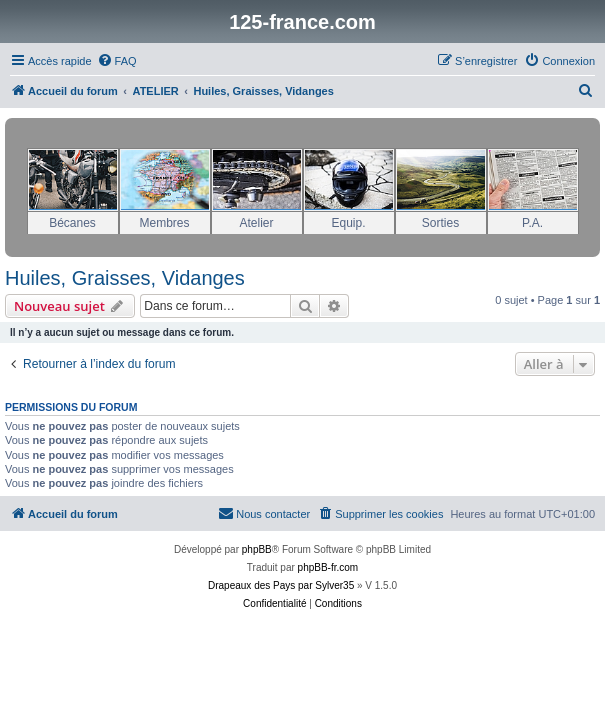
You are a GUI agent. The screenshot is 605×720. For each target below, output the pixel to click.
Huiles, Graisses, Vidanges (125, 278)
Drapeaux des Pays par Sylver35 (281, 585)
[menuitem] (117, 61)
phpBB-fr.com (328, 567)
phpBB (257, 549)
